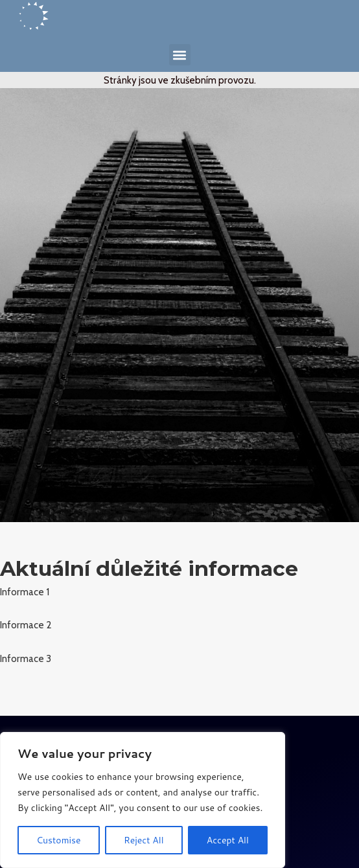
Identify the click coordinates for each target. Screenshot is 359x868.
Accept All (228, 840)
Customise (58, 840)
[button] (180, 55)
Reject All (144, 840)
